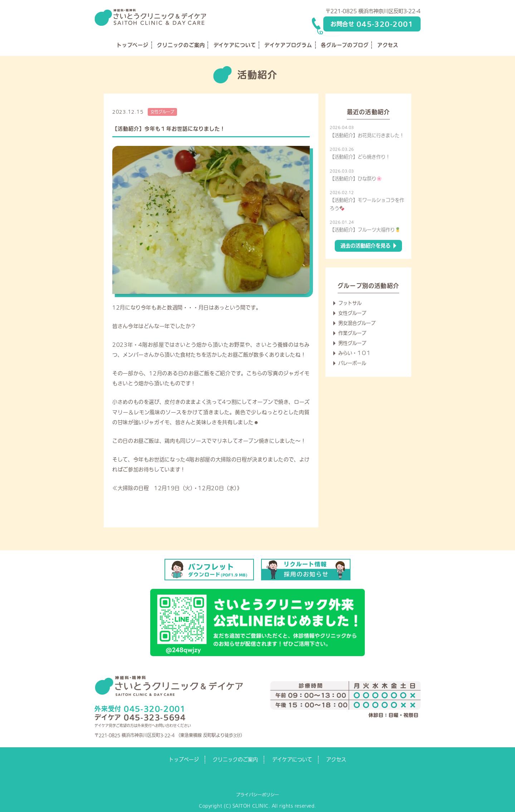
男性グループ (352, 343)
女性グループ (162, 112)
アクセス (388, 45)
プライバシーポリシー (257, 794)
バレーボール (352, 363)
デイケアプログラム (288, 45)
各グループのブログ (345, 45)
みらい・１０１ (355, 353)
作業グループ (352, 333)
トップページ (133, 45)
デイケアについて (235, 45)
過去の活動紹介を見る (366, 246)
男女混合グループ (357, 323)
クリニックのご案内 (181, 45)
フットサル (350, 303)
